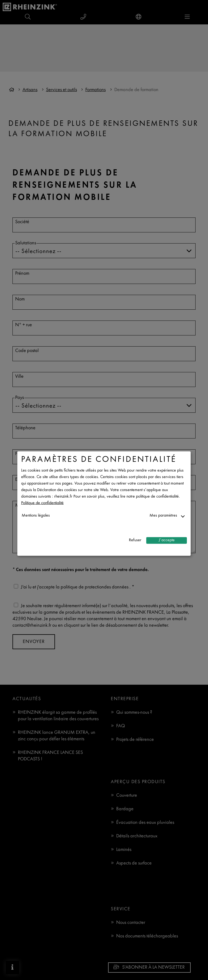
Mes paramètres (163, 515)
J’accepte (167, 540)
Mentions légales (36, 515)
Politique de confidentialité (42, 503)
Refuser (135, 540)
